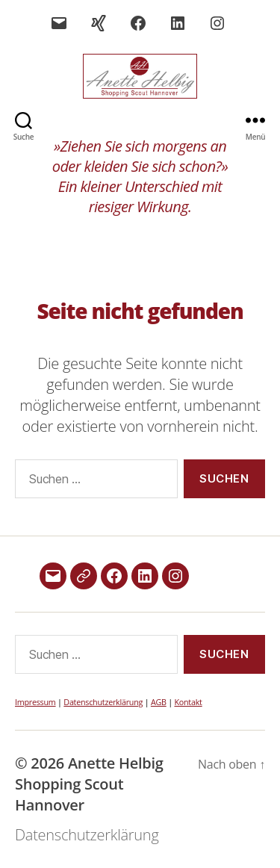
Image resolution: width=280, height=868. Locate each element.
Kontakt (188, 702)
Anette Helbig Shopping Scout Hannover (89, 784)
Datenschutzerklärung (103, 702)
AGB (159, 702)
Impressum (35, 702)
